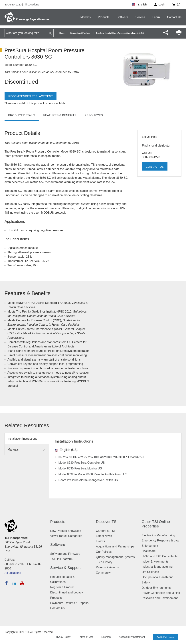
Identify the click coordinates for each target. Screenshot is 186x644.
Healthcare (149, 551)
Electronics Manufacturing (158, 535)
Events (100, 541)
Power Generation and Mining (161, 593)
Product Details (22, 115)
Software (122, 17)
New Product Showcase (66, 531)
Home (62, 33)
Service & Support (66, 568)
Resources (94, 115)
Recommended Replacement (31, 96)
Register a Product (62, 587)
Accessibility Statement (130, 637)
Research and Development (160, 598)
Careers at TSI (105, 531)
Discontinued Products (80, 33)
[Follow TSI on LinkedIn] (14, 583)
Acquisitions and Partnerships (115, 546)
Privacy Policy (61, 637)
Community (103, 573)
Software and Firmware (65, 554)
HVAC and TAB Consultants (160, 556)
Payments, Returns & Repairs (69, 603)
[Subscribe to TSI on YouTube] (22, 583)
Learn (156, 17)
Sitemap (105, 637)
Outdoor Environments (156, 588)
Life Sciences (150, 572)
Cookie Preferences (165, 637)
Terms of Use (85, 637)
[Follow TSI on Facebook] (7, 583)
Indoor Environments (155, 562)
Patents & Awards (107, 567)
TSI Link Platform (61, 559)
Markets (85, 17)
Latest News (104, 536)
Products (104, 17)
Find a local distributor (156, 146)
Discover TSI (107, 522)
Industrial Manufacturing (157, 567)
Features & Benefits (60, 115)
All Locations (31, 4)
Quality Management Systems (115, 557)
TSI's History (104, 562)
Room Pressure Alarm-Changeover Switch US (88, 480)
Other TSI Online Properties (156, 524)
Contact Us (174, 17)
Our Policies (104, 552)
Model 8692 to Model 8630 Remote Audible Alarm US (93, 474)
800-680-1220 (13, 4)
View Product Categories (66, 536)
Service (140, 17)
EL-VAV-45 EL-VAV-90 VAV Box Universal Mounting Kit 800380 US (101, 457)
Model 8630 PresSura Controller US (82, 463)
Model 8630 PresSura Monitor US (80, 468)
